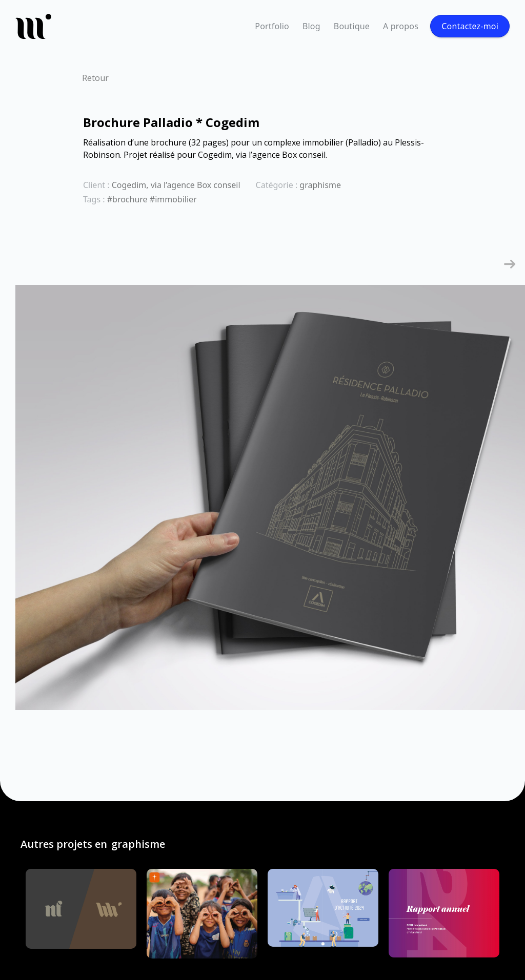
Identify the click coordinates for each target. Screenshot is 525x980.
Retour (95, 78)
